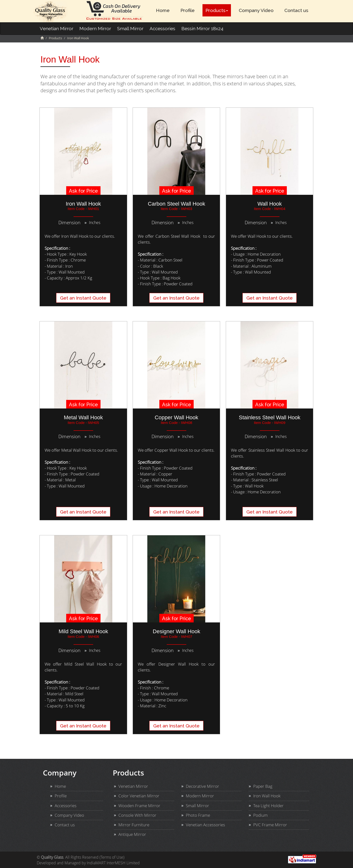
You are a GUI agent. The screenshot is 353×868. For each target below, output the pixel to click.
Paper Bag (263, 786)
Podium (260, 815)
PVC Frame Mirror (270, 825)
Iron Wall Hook (267, 796)
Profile (188, 10)
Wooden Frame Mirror (139, 806)
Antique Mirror (132, 834)
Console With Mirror (137, 815)
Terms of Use (112, 857)
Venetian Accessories (205, 825)
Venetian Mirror (57, 28)
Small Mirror (130, 28)
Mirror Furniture (134, 825)
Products (217, 10)
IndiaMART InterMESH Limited (113, 863)
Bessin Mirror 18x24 (202, 28)
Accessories (162, 28)
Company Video (256, 10)
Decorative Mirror (202, 786)
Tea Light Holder (268, 806)
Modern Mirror (95, 28)
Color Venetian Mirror (139, 796)
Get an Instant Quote (83, 298)
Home (163, 10)
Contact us (296, 10)
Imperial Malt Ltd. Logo (50, 12)
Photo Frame (198, 815)
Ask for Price (83, 191)
